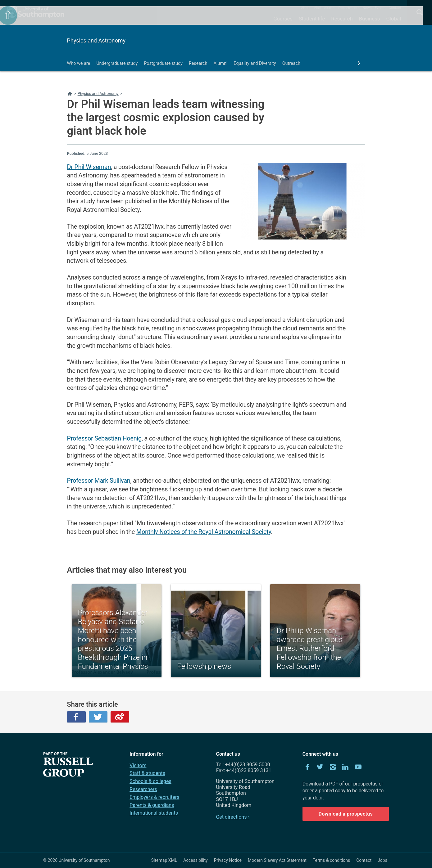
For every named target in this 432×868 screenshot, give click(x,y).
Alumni (330, 8)
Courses (283, 19)
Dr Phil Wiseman (89, 167)
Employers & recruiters (154, 797)
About (306, 8)
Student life (312, 19)
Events (380, 8)
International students (154, 813)
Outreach (291, 63)
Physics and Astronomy (96, 40)
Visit (317, 8)
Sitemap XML (164, 860)
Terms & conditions (331, 860)
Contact (395, 8)
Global (393, 19)
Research (342, 19)
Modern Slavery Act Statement (277, 860)
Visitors (138, 765)
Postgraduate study (163, 63)
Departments (349, 8)
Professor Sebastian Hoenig (104, 438)
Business (370, 19)
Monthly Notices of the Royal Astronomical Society (204, 532)
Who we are (79, 63)
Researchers (143, 789)
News (367, 8)
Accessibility (195, 860)
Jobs (382, 860)
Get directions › (233, 817)
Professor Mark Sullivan (99, 481)
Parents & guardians (152, 805)
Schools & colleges (150, 781)
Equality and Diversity (255, 63)
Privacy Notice (228, 860)
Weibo (120, 717)
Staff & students (147, 773)
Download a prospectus (346, 814)
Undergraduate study (117, 63)
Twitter (98, 717)
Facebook (76, 717)
